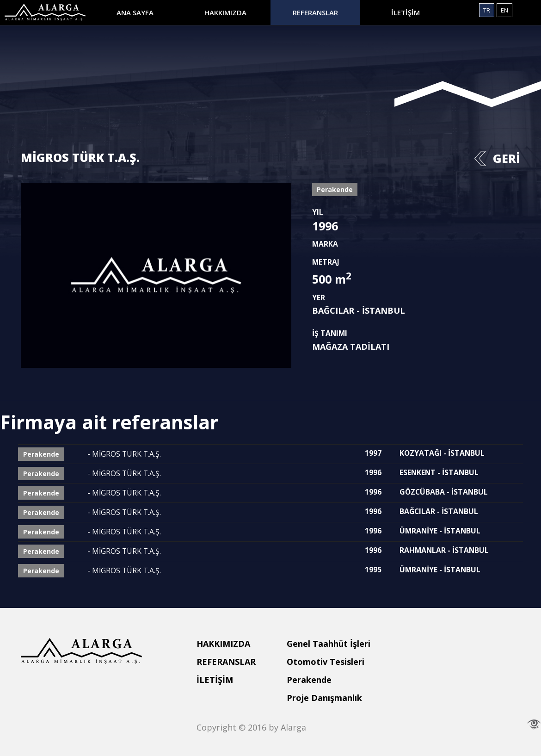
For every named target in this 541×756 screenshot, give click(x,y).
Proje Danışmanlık (324, 698)
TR (487, 10)
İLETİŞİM (406, 12)
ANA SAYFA (135, 12)
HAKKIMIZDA (225, 12)
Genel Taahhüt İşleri (329, 644)
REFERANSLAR (315, 12)
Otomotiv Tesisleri (326, 662)
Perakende (309, 680)
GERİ (507, 158)
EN (504, 10)
